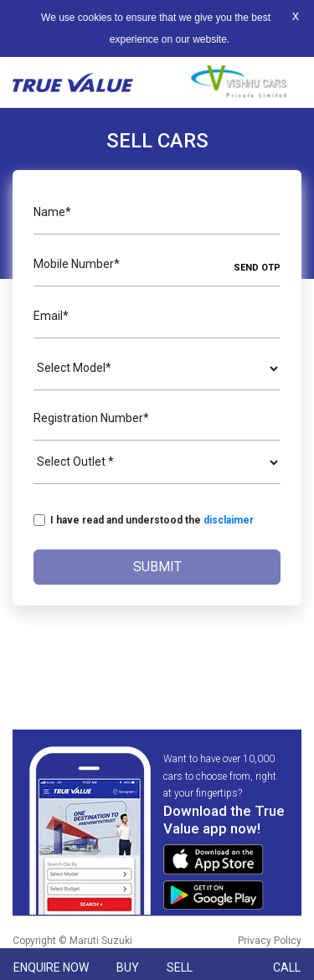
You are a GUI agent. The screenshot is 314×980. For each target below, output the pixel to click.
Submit (157, 567)
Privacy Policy (270, 941)
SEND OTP (257, 268)
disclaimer (229, 520)
